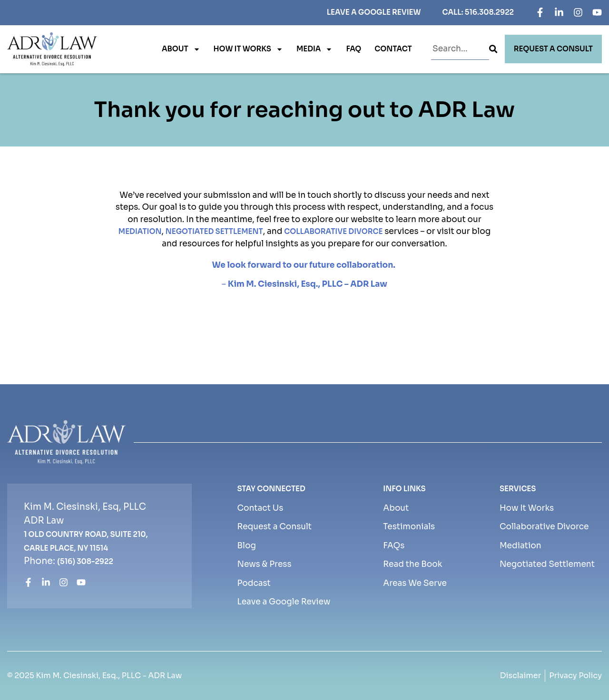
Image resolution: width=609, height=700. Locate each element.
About (181, 49)
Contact (393, 49)
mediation (140, 231)
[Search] (493, 49)
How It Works (248, 49)
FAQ (354, 49)
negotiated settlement (214, 231)
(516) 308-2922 (85, 561)
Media (315, 49)
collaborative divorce (333, 231)
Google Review (390, 12)
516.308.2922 (489, 12)
